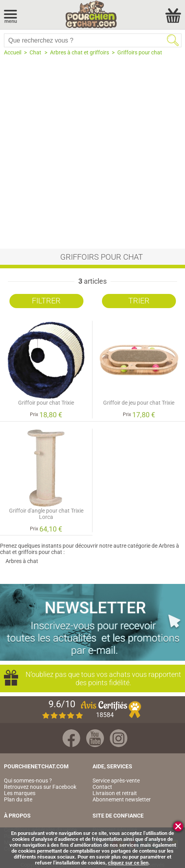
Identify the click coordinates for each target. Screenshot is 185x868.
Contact (102, 787)
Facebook (71, 738)
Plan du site (18, 799)
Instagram (119, 738)
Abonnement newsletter (122, 799)
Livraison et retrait (115, 793)
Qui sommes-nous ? (28, 781)
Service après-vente (116, 781)
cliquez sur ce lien (128, 863)
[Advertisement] (92, 152)
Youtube (95, 738)
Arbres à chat (22, 561)
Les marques (20, 793)
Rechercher (173, 40)
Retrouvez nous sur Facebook (40, 787)
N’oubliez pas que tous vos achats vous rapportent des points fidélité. (103, 678)
